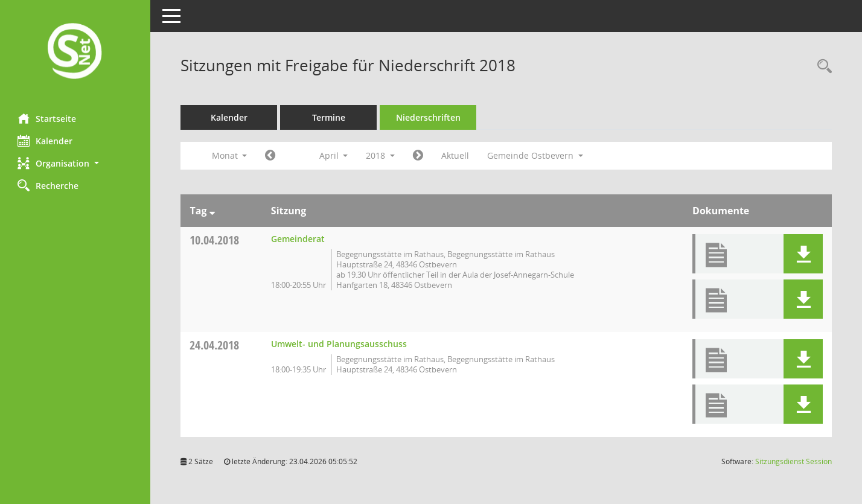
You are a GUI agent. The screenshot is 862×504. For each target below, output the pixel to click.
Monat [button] (230, 155)
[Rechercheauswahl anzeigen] (822, 67)
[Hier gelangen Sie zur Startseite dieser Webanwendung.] (75, 52)
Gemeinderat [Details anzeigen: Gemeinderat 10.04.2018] (298, 239)
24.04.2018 (215, 345)
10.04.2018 (215, 240)
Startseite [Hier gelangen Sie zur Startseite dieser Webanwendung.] (47, 118)
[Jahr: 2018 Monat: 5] (419, 156)
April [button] (334, 155)
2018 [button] (381, 155)
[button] (75, 163)
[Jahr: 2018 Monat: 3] (271, 156)
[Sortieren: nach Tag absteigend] (212, 211)
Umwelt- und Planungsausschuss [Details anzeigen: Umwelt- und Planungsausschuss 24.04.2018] (339, 344)
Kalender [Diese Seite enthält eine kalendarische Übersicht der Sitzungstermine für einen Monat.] (46, 141)
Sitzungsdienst (793, 461)
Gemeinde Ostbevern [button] (536, 155)
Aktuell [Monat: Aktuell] (456, 155)
